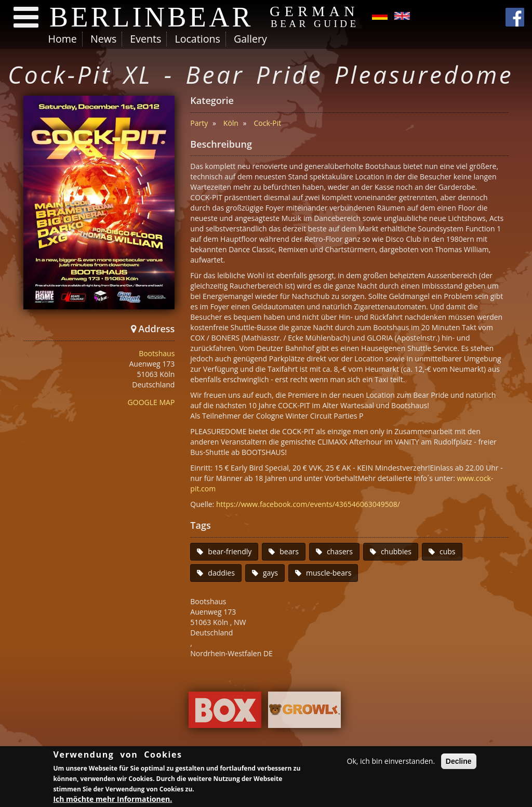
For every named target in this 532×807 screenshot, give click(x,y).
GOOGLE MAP (151, 402)
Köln (231, 123)
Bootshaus (157, 353)
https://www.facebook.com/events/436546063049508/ (308, 504)
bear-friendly (230, 551)
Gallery (250, 39)
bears (289, 551)
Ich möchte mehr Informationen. (112, 799)
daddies (221, 573)
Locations (197, 39)
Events (145, 39)
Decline (459, 761)
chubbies (396, 551)
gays (270, 573)
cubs (448, 551)
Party (199, 123)
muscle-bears (329, 573)
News (103, 39)
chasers (340, 551)
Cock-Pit (268, 123)
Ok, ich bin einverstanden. (391, 761)
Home (63, 39)
